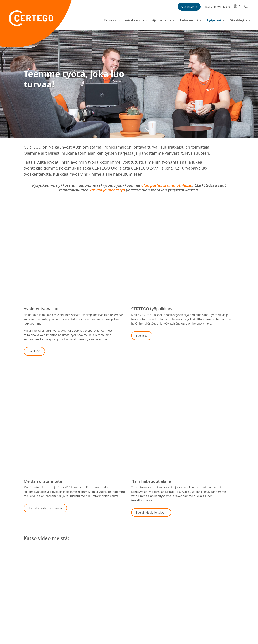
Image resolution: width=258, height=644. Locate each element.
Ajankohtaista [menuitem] (33, 607)
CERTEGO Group (35, 625)
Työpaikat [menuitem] (30, 616)
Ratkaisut (110, 20)
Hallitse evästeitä (146, 608)
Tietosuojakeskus (143, 599)
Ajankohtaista (162, 20)
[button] (237, 6)
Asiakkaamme (135, 20)
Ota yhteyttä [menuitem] (32, 620)
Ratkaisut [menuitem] (30, 599)
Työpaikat (214, 20)
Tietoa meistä (189, 20)
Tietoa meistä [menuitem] (33, 612)
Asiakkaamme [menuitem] (33, 603)
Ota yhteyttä (238, 20)
